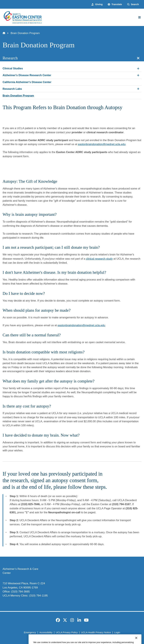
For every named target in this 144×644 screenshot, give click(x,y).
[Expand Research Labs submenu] (138, 89)
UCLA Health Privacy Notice (96, 632)
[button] (115, 4)
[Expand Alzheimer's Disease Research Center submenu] (138, 75)
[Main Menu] (139, 17)
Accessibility (46, 632)
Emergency (30, 632)
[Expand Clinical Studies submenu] (138, 69)
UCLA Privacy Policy (67, 632)
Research (10, 58)
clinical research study (99, 259)
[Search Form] (133, 4)
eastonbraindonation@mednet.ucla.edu (102, 144)
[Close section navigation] (138, 58)
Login (117, 632)
